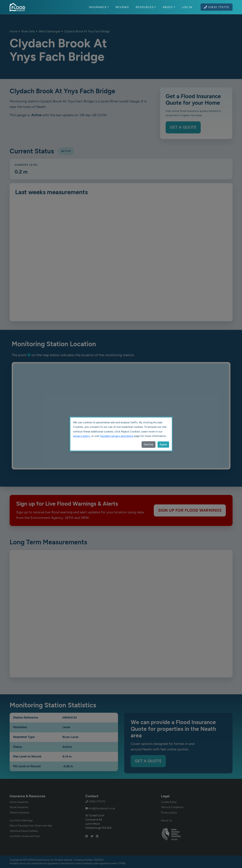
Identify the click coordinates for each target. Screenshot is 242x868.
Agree (163, 444)
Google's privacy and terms (117, 436)
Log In (187, 7)
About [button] (169, 7)
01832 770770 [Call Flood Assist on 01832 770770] (217, 7)
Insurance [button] (99, 7)
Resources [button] (146, 7)
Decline (149, 444)
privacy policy (82, 436)
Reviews (122, 7)
